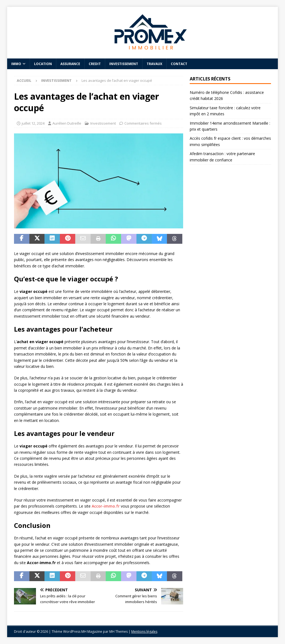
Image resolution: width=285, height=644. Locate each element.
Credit (95, 64)
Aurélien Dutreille (67, 123)
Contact (179, 64)
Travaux (154, 64)
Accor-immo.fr (106, 506)
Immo (16, 64)
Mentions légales (144, 632)
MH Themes (118, 632)
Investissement (124, 64)
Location (43, 64)
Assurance (70, 64)
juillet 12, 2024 (33, 123)
